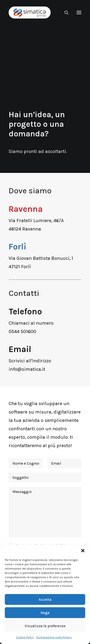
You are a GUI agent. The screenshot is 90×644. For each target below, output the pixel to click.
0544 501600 (22, 331)
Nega (45, 613)
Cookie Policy (25, 637)
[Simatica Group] (30, 12)
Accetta (45, 600)
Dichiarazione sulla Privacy (54, 637)
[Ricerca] (64, 12)
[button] (83, 551)
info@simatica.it (27, 369)
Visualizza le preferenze (45, 626)
